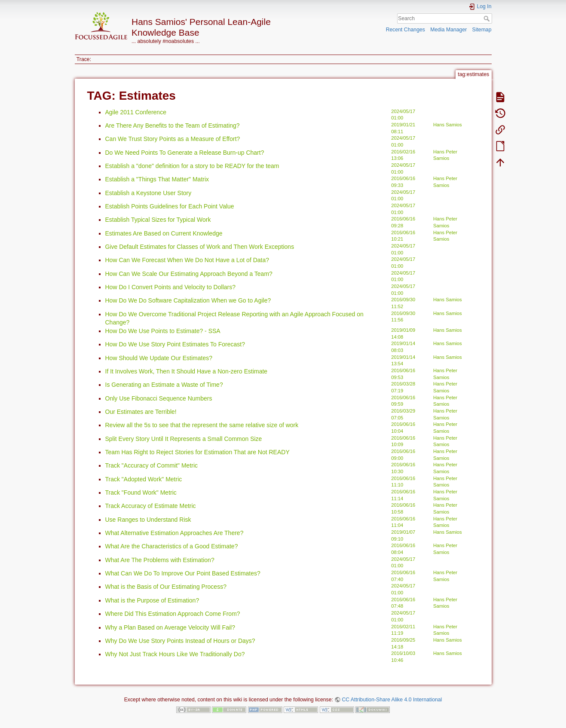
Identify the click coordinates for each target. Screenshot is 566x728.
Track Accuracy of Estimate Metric (151, 506)
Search (488, 18)
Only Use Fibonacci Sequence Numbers (159, 398)
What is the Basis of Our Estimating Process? (166, 587)
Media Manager (448, 30)
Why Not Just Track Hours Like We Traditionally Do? (175, 654)
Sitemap (482, 30)
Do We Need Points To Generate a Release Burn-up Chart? (185, 153)
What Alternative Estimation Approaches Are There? (174, 533)
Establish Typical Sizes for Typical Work (158, 220)
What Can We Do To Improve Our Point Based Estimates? (183, 573)
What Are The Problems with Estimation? (160, 560)
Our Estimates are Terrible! (141, 412)
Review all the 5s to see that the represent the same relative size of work (202, 425)
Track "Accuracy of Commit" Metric (152, 465)
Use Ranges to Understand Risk (148, 520)
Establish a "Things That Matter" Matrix (157, 179)
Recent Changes (405, 30)
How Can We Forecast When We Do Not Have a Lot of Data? (187, 260)
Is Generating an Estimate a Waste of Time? (164, 385)
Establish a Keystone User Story (148, 193)
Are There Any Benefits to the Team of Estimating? (173, 125)
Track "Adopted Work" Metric (144, 479)
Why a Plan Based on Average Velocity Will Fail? (170, 627)
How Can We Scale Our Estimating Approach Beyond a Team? (189, 274)
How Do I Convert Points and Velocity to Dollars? (170, 287)
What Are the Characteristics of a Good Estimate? (172, 546)
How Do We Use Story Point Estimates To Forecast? (175, 344)
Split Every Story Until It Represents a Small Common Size (184, 439)
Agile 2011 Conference (136, 112)
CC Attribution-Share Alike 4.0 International (392, 700)
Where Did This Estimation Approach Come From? (173, 614)
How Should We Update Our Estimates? (159, 358)
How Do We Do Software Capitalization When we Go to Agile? (188, 300)
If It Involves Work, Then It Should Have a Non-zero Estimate (187, 371)
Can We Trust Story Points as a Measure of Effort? (173, 139)
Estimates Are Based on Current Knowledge (164, 233)
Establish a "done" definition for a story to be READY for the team (192, 166)
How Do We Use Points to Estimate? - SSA (163, 331)
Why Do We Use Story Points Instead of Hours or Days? (180, 641)
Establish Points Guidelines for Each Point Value (170, 206)
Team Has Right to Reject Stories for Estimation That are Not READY (197, 452)
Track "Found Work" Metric (141, 492)
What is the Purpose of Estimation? (152, 600)
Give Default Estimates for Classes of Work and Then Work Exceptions (200, 247)
